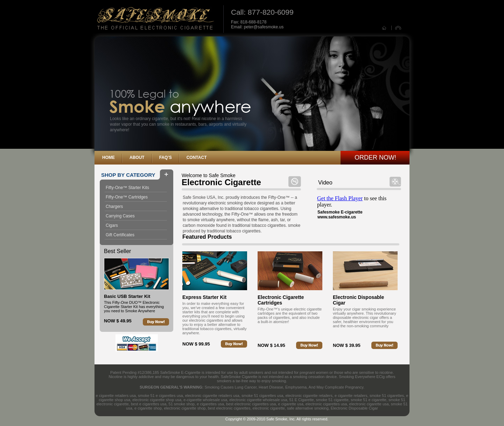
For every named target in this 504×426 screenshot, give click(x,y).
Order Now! (375, 158)
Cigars (112, 225)
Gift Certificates (120, 235)
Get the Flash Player (340, 198)
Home (108, 158)
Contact (197, 158)
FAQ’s (166, 158)
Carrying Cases (120, 216)
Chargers (114, 207)
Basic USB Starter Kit (127, 296)
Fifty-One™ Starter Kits (127, 188)
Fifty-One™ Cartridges (127, 197)
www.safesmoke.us (337, 217)
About (137, 158)
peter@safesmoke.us (264, 27)
